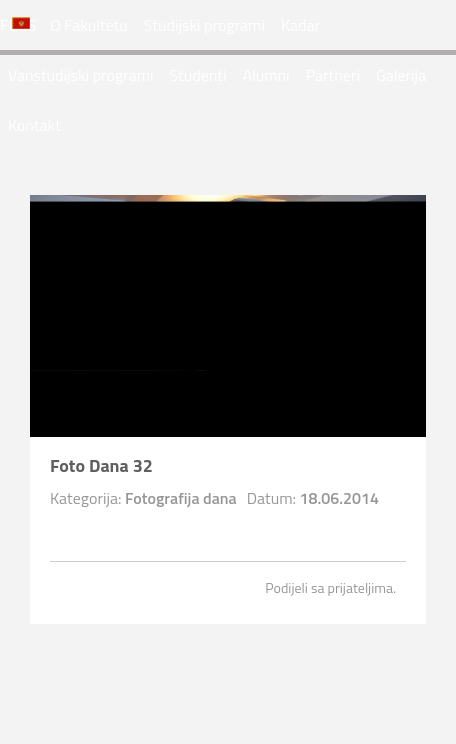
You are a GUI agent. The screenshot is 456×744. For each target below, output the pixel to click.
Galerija (401, 75)
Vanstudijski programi (81, 75)
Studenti (198, 75)
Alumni (265, 75)
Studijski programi (204, 25)
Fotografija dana (181, 498)
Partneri (333, 75)
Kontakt (34, 125)
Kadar (300, 25)
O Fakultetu (89, 25)
